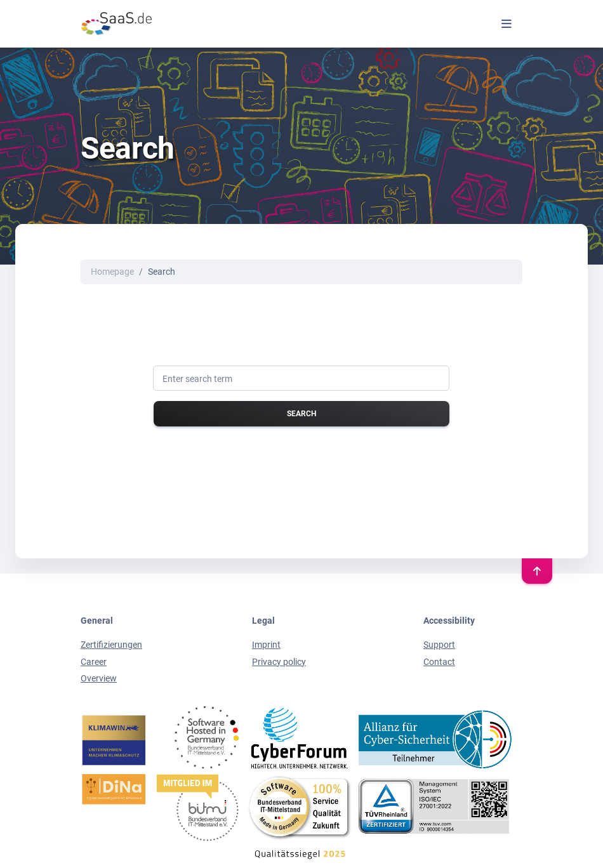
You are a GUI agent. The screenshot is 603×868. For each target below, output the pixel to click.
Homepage (112, 272)
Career (94, 662)
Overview (99, 678)
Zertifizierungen (111, 645)
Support (439, 645)
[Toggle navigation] (506, 24)
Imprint (266, 645)
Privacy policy (279, 662)
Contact (439, 662)
